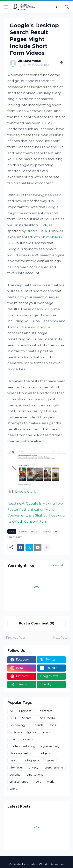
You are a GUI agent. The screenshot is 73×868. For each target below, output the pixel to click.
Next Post (60, 638)
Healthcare (45, 711)
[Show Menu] (6, 7)
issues (50, 760)
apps (53, 725)
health (14, 760)
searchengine (54, 768)
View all (58, 565)
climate (28, 739)
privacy (34, 768)
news (34, 532)
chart (13, 739)
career (47, 732)
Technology (15, 537)
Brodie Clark (37, 231)
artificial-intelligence (23, 732)
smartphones (19, 782)
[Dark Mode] (58, 7)
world (14, 789)
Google (23, 532)
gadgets (44, 753)
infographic (32, 760)
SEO (56, 532)
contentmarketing (22, 746)
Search (45, 532)
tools (38, 782)
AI (11, 711)
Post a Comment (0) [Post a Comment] (37, 623)
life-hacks (16, 768)
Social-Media (46, 718)
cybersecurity (50, 746)
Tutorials (38, 725)
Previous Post (16, 638)
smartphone (35, 775)
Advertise (57, 864)
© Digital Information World (28, 864)
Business (25, 711)
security (15, 775)
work (50, 782)
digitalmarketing (21, 753)
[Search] (67, 7)
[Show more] (46, 547)
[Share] (60, 63)
